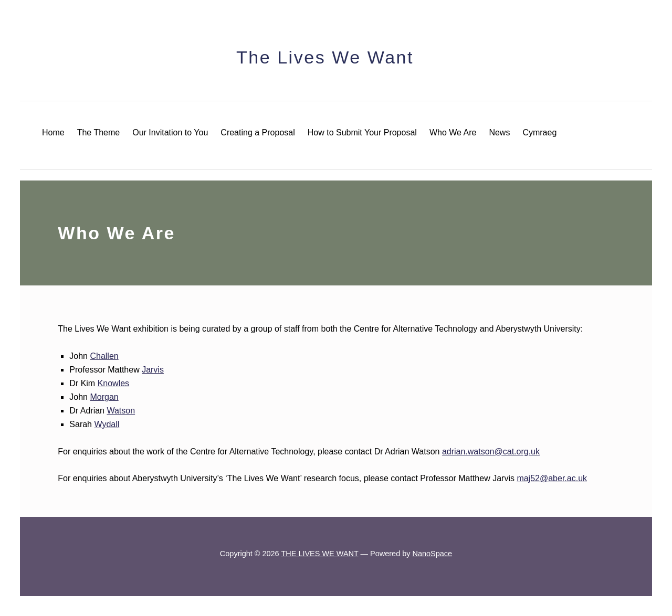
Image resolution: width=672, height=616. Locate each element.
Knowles (113, 383)
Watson (121, 411)
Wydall (107, 424)
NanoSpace (433, 554)
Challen (104, 356)
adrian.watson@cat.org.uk (491, 452)
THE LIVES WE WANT (319, 554)
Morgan (104, 397)
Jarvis (153, 370)
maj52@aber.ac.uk (552, 478)
